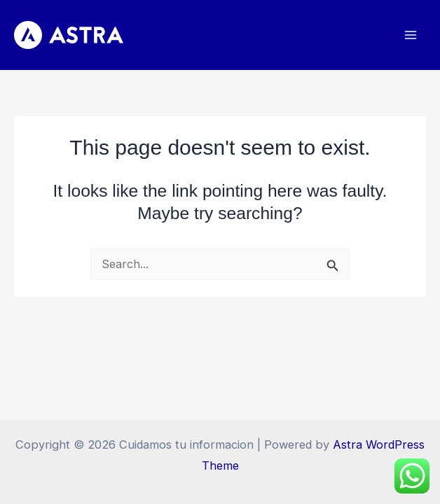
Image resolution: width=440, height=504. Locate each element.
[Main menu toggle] (410, 35)
